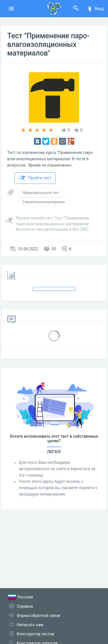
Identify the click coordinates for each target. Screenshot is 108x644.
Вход (95, 9)
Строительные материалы (43, 202)
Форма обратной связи (39, 616)
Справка (25, 606)
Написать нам (30, 625)
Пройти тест (35, 178)
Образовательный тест (41, 193)
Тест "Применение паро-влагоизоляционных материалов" (48, 44)
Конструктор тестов (35, 634)
